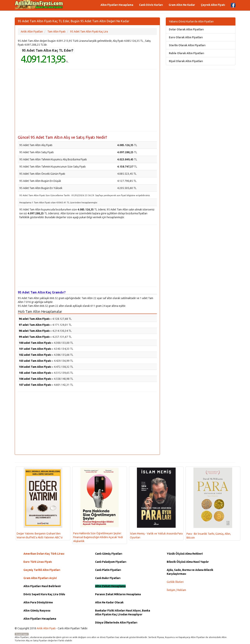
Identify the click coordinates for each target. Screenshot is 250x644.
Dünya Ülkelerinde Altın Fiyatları (116, 623)
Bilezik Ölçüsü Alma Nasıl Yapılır (188, 562)
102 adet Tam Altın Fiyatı (35, 355)
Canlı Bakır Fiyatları (108, 578)
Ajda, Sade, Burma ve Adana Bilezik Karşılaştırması (190, 572)
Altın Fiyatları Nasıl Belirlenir (42, 586)
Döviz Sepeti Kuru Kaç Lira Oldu (44, 594)
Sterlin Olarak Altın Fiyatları (187, 45)
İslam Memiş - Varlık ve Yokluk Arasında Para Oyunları (156, 503)
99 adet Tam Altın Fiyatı (34, 337)
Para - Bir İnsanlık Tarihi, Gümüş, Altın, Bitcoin (209, 503)
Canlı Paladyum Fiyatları (111, 562)
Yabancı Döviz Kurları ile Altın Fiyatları (191, 21)
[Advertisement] (87, 100)
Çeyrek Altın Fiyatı (213, 5)
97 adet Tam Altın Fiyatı (34, 325)
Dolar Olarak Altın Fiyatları (186, 29)
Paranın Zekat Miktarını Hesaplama (118, 594)
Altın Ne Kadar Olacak (109, 602)
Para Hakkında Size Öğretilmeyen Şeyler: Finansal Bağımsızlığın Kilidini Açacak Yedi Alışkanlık (98, 505)
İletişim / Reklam (176, 590)
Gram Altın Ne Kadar (182, 5)
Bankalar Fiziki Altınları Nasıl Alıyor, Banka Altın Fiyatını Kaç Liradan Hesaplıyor (123, 612)
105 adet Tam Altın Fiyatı (35, 373)
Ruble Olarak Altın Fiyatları (186, 53)
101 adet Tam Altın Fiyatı (35, 349)
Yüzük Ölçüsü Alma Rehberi (185, 554)
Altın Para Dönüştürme (38, 602)
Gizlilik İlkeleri (175, 582)
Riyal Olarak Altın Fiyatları (186, 61)
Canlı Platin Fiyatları (108, 570)
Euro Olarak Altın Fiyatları (186, 37)
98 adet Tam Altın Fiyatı (34, 331)
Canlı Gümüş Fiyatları (109, 554)
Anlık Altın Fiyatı (46, 628)
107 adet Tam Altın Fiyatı (35, 385)
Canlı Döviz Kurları (151, 5)
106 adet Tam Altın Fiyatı (35, 379)
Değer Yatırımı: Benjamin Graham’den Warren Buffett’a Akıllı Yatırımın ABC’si (40, 503)
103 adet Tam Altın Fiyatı (35, 361)
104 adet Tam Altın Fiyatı (35, 367)
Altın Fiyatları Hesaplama (117, 5)
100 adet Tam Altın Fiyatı (35, 343)
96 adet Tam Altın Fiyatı (34, 319)
